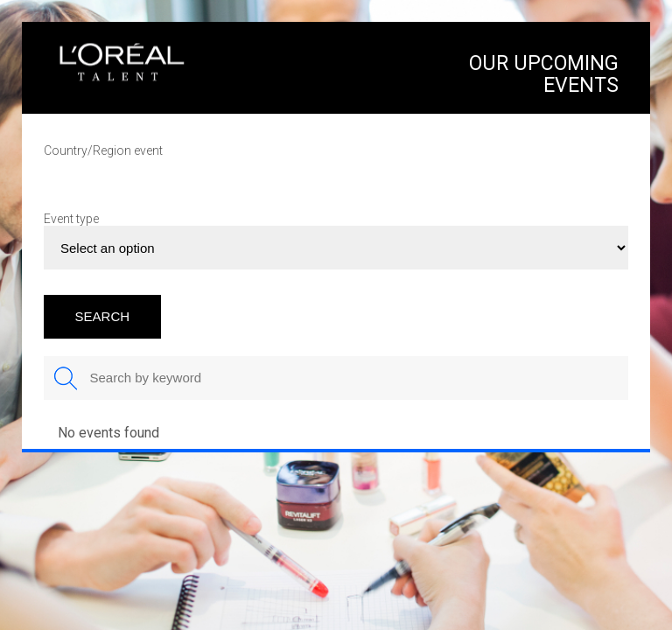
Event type (71, 219)
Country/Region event (103, 150)
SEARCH (103, 316)
